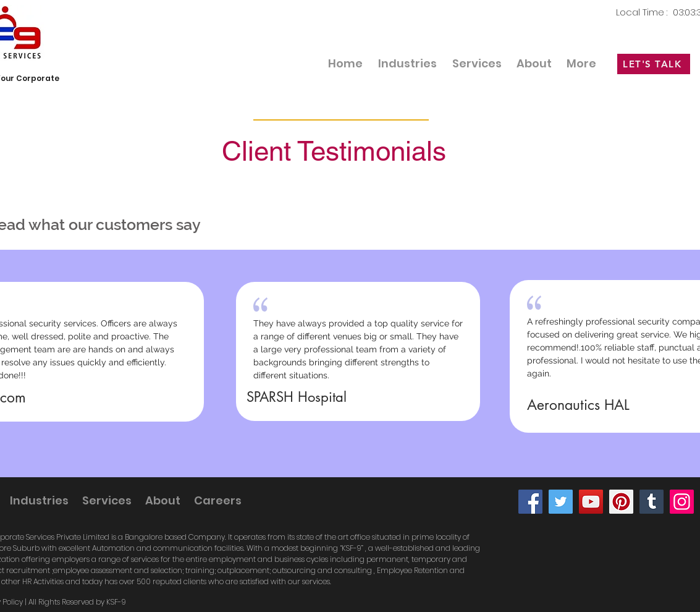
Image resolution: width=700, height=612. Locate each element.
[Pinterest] (621, 502)
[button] (477, 64)
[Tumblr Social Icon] (652, 502)
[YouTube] (591, 502)
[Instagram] (682, 502)
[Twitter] (561, 502)
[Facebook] (530, 502)
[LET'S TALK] (654, 64)
